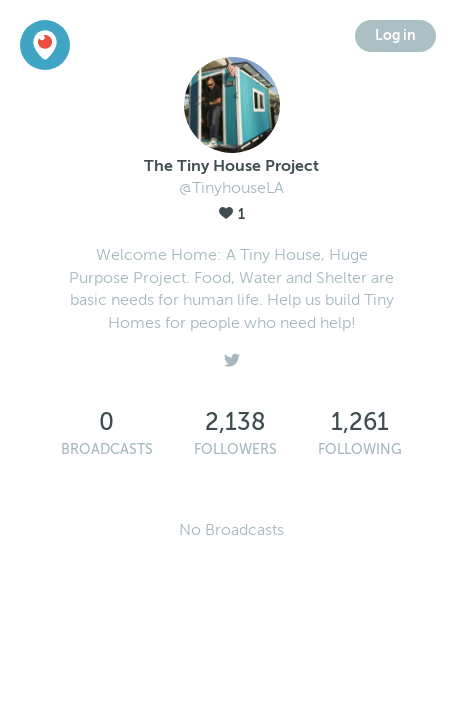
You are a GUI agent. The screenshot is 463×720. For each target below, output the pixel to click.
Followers (235, 449)
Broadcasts (107, 449)
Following (360, 449)
